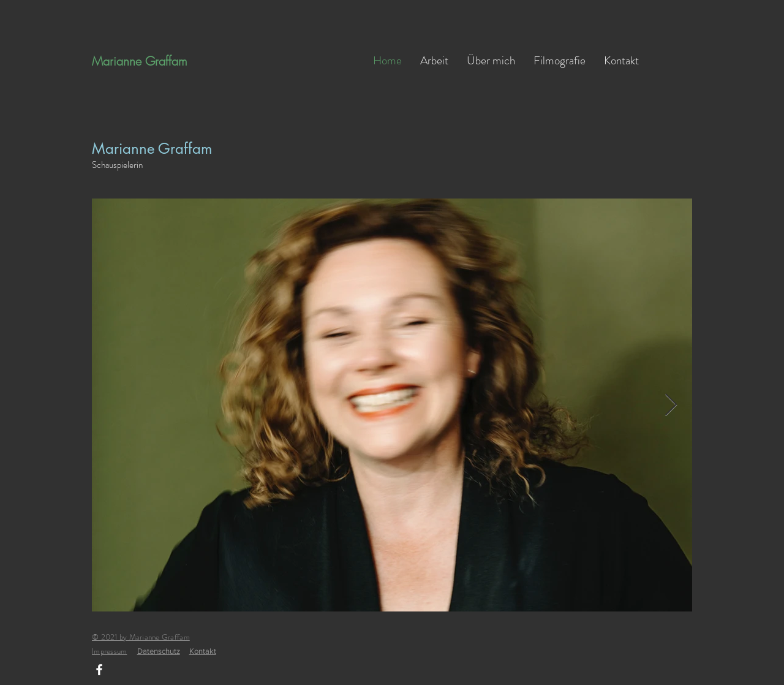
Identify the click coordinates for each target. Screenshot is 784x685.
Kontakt (203, 651)
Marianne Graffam (140, 61)
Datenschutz (159, 651)
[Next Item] (671, 405)
